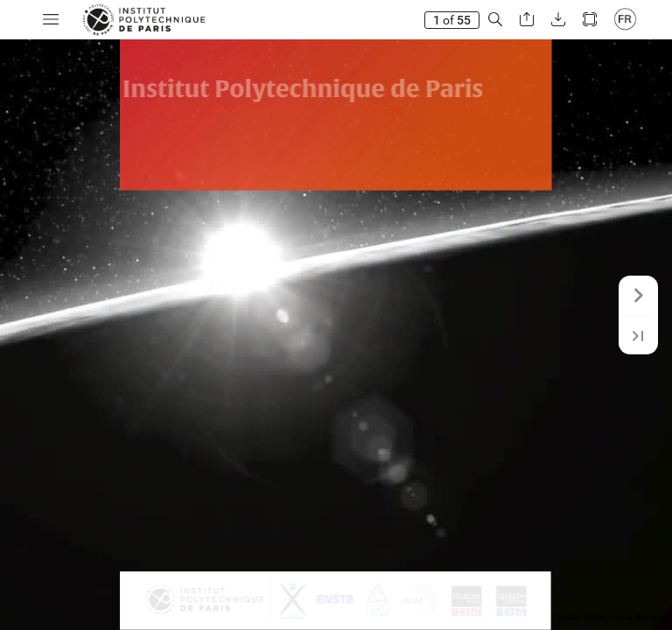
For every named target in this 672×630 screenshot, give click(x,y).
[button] (51, 20)
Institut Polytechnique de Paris (610, 617)
